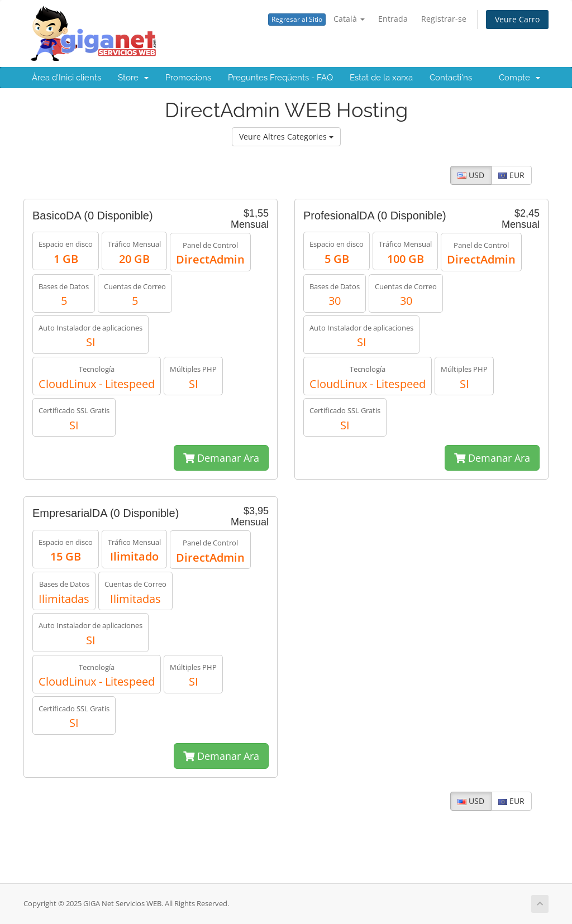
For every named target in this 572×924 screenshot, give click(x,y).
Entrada (393, 19)
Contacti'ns (451, 78)
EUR (511, 175)
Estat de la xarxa (381, 78)
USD (471, 175)
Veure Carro (517, 19)
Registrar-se (444, 19)
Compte (519, 78)
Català (349, 19)
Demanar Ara (221, 458)
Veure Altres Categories (286, 137)
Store (133, 78)
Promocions (188, 78)
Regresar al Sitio (297, 19)
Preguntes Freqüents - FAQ (280, 78)
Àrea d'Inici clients (66, 78)
